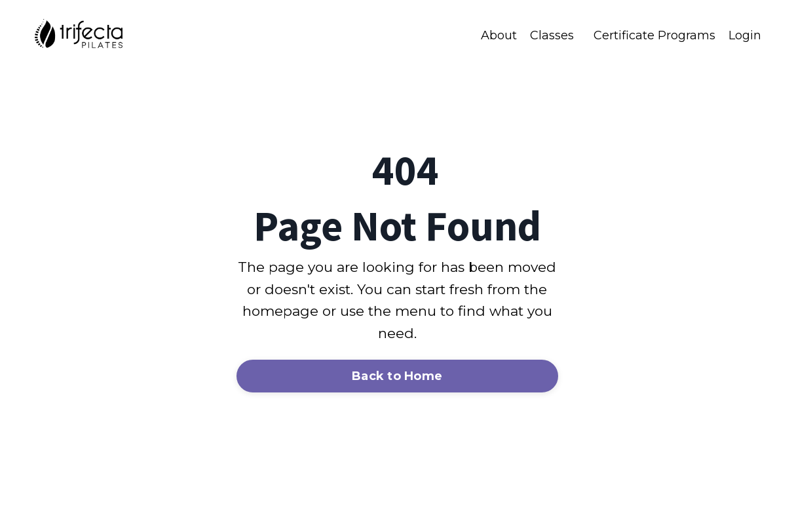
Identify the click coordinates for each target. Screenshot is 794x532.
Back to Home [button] (397, 376)
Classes (552, 35)
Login (745, 35)
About (499, 35)
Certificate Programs (654, 35)
